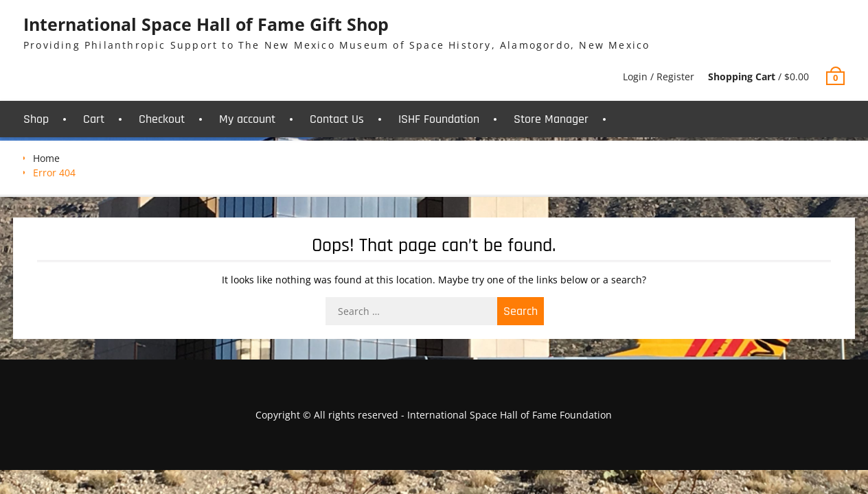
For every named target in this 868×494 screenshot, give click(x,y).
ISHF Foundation (439, 119)
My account (247, 119)
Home (46, 158)
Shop (36, 119)
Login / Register (659, 77)
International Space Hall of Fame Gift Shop (206, 24)
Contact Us (337, 119)
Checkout (162, 119)
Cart (94, 119)
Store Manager (551, 119)
